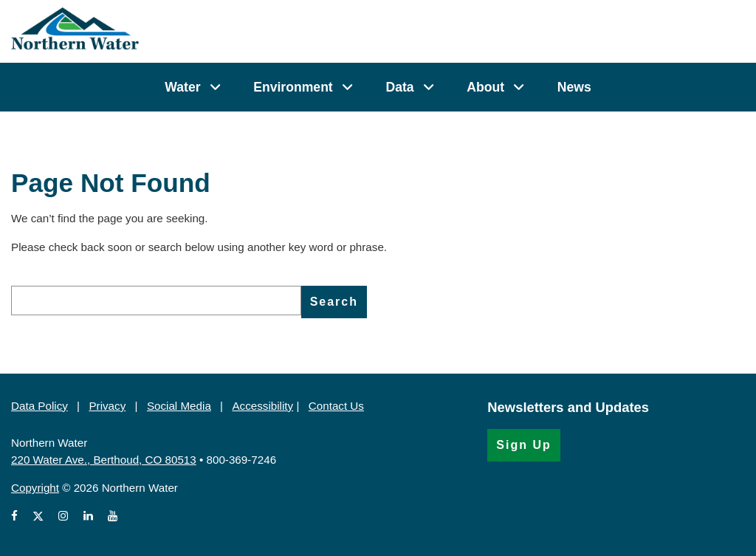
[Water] (215, 87)
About (485, 87)
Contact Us (336, 406)
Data (399, 87)
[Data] (429, 87)
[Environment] (347, 87)
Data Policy (39, 406)
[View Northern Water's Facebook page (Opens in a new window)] (17, 516)
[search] (156, 301)
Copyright (35, 488)
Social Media (179, 406)
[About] (519, 87)
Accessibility (262, 406)
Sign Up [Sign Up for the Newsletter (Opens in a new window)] (523, 445)
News (574, 87)
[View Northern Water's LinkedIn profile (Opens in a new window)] (88, 516)
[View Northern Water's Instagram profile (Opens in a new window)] (63, 516)
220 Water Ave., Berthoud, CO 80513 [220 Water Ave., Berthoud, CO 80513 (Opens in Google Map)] (104, 460)
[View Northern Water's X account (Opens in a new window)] (38, 516)
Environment (293, 87)
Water (182, 87)
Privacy (107, 406)
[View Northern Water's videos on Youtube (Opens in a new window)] (113, 516)
